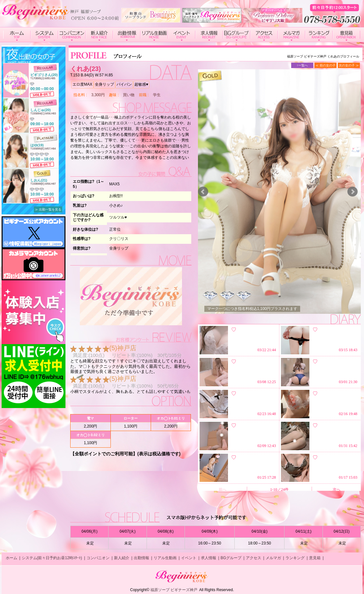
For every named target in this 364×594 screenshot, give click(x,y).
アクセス (254, 558)
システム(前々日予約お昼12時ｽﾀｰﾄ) (52, 558)
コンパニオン (98, 558)
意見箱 (315, 558)
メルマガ (273, 558)
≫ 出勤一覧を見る (48, 209)
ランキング (295, 558)
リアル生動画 (165, 558)
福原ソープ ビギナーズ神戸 (174, 590)
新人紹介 (122, 558)
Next (353, 192)
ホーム (11, 558)
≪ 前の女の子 (326, 65)
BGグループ (231, 558)
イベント (189, 558)
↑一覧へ (302, 65)
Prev (203, 192)
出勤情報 (141, 558)
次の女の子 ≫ (349, 65)
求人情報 (209, 558)
